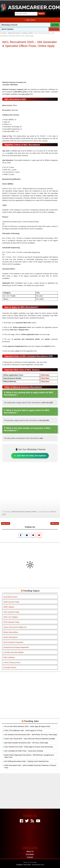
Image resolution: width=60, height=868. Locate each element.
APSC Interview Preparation (13, 642)
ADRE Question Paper (11, 602)
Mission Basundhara (11, 632)
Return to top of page (30, 862)
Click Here (45, 375)
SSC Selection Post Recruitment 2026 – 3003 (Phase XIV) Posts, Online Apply (31, 735)
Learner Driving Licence (12, 662)
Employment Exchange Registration (16, 647)
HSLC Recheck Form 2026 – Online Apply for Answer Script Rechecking (29, 747)
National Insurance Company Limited (20, 33)
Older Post (55, 523)
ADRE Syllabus (9, 607)
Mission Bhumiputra (10, 637)
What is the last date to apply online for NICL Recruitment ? (27, 411)
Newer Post (6, 523)
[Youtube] (38, 821)
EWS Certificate (9, 657)
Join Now (55, 25)
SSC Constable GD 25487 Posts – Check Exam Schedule (24, 751)
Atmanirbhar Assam (10, 597)
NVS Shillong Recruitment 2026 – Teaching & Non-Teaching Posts (27, 761)
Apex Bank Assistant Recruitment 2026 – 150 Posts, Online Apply (26, 743)
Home (4, 33)
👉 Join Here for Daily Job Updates (30, 456)
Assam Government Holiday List (15, 627)
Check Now (54, 29)
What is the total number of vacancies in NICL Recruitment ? (27, 429)
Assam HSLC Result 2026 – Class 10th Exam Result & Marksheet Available (30, 739)
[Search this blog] (26, 14)
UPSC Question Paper (11, 622)
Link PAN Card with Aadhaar (14, 652)
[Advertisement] (30, 65)
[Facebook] (21, 821)
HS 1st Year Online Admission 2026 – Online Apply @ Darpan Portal (27, 726)
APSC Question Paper (11, 612)
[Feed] (32, 821)
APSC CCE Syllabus (11, 617)
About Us (30, 851)
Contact (30, 857)
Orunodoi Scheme (10, 667)
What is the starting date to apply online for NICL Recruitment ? (29, 394)
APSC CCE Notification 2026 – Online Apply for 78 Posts (23, 731)
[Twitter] (27, 821)
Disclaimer (30, 854)
